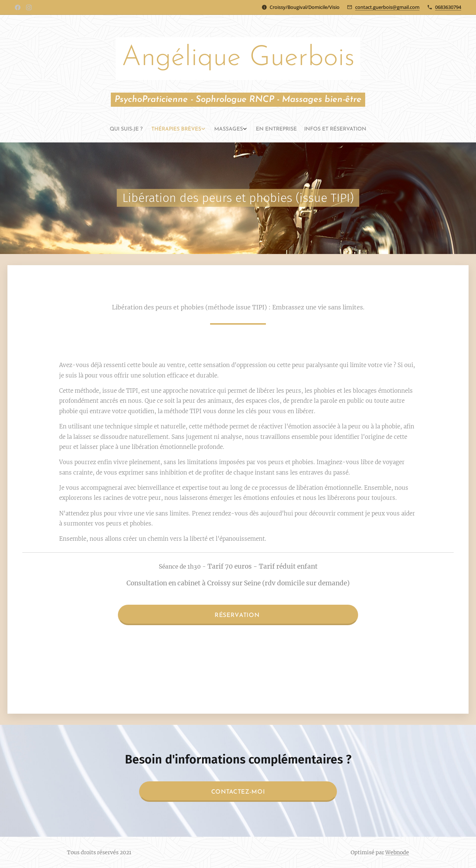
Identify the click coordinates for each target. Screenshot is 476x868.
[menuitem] (219, 129)
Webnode (397, 852)
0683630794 (448, 7)
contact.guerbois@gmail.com (387, 7)
